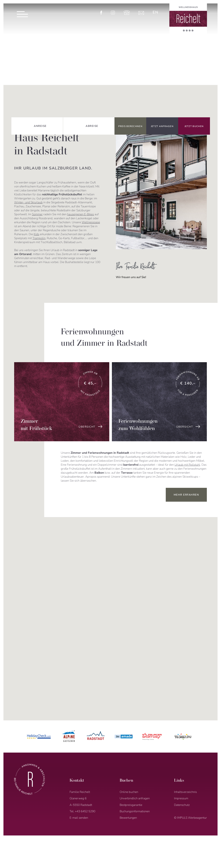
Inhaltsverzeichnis (185, 792)
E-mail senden (79, 818)
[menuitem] (155, 12)
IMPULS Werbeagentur (192, 818)
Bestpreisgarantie (131, 805)
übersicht (87, 427)
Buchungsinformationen (135, 811)
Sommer (37, 214)
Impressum (181, 798)
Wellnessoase (91, 222)
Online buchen (129, 792)
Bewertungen (128, 818)
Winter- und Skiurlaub (28, 202)
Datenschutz (182, 805)
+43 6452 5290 (85, 811)
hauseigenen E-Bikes (81, 214)
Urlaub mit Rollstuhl (187, 465)
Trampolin (39, 238)
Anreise (40, 126)
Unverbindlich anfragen (135, 798)
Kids (36, 234)
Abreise (92, 126)
